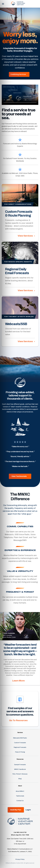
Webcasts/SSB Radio (20, 738)
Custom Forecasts (20, 743)
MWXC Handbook (20, 769)
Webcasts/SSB (16, 324)
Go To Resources (18, 720)
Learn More (18, 681)
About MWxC (20, 791)
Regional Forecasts (20, 747)
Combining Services (18, 74)
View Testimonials (19, 476)
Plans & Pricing (20, 752)
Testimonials (20, 796)
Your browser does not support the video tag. (20, 95)
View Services (25, 236)
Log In (34, 4)
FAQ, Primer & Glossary (20, 774)
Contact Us (20, 801)
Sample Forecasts (20, 765)
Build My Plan (16, 810)
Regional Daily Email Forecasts (17, 271)
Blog (20, 779)
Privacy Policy (20, 859)
